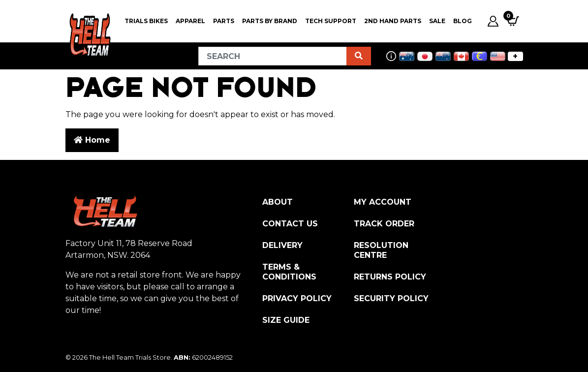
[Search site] (359, 56)
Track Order (384, 224)
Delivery (282, 245)
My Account (383, 202)
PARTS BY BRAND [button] (270, 21)
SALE (437, 21)
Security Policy (391, 298)
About (278, 202)
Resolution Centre (381, 250)
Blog (463, 21)
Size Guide (286, 320)
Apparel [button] (190, 21)
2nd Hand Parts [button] (393, 21)
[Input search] (273, 56)
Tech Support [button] (331, 21)
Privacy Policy (297, 298)
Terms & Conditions (289, 272)
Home (92, 140)
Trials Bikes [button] (146, 21)
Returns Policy (390, 277)
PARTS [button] (224, 21)
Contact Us (290, 224)
